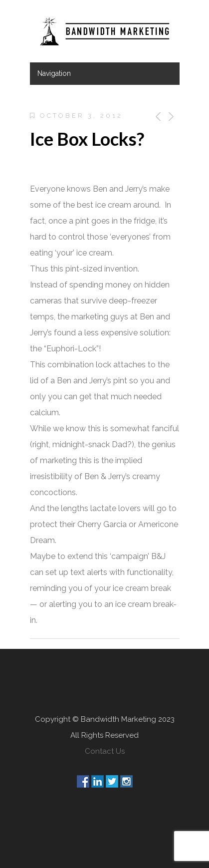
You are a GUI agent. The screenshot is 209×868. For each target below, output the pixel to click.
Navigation (54, 73)
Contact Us (105, 751)
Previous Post (156, 117)
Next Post (170, 117)
